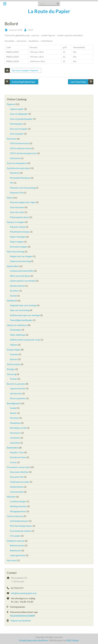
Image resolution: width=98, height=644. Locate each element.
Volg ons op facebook (21, 620)
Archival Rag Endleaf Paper (24, 82)
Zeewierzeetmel (17, 286)
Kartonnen (12, 139)
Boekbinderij (13, 448)
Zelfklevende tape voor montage (25, 315)
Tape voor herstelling (20, 310)
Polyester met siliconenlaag (23, 188)
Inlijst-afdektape (18, 335)
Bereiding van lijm (18, 428)
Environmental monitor (21, 531)
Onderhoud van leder (20, 482)
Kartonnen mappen (19, 247)
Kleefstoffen (13, 266)
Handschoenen (17, 487)
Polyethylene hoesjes (20, 232)
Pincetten (14, 418)
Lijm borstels (16, 393)
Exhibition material (16, 541)
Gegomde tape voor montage (23, 305)
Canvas (13, 462)
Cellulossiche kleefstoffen (22, 271)
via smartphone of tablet (23, 615)
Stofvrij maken (14, 364)
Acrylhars (14, 291)
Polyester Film (17, 193)
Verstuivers (15, 433)
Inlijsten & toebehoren (17, 325)
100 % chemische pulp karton (23, 153)
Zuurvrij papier (17, 134)
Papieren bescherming (20, 261)
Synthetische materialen (18, 168)
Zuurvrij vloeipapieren (17, 163)
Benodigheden (13, 403)
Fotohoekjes (16, 330)
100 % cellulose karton (20, 148)
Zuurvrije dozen (17, 207)
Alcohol (13, 296)
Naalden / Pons (17, 452)
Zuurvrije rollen (17, 212)
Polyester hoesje (18, 227)
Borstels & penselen (16, 384)
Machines (11, 497)
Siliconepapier (16, 124)
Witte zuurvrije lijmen (20, 276)
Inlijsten (14, 345)
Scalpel (13, 408)
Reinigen (11, 369)
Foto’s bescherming (16, 252)
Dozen (10, 198)
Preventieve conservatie (18, 467)
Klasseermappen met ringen (23, 202)
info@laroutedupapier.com (24, 593)
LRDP (30, 30)
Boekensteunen (17, 545)
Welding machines (18, 506)
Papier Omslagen (18, 237)
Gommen (14, 354)
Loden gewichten (18, 555)
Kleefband (12, 301)
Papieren (34, 70)
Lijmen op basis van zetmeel (23, 281)
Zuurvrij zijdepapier (19, 114)
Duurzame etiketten (19, 472)
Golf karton (15, 158)
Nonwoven (15, 173)
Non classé (12, 560)
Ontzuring (12, 374)
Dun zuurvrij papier (20, 70)
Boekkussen (16, 550)
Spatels (13, 413)
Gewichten (15, 443)
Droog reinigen (14, 350)
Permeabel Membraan (20, 178)
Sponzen (14, 359)
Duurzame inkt (17, 477)
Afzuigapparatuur (18, 511)
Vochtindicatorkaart (19, 521)
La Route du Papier (49, 11)
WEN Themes (73, 640)
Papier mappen (17, 242)
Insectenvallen (17, 492)
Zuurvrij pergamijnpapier (21, 119)
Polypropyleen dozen (20, 217)
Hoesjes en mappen (16, 222)
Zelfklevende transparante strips (25, 340)
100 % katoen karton (20, 143)
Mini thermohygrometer (21, 526)
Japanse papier (17, 109)
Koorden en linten (18, 457)
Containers (15, 438)
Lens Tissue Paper (79, 82)
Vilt (12, 183)
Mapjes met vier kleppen (21, 256)
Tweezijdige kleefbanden (21, 320)
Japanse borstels (18, 388)
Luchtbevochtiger (18, 501)
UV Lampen (15, 536)
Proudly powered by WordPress (34, 640)
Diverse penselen (18, 398)
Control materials (15, 516)
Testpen (14, 379)
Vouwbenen (15, 423)
